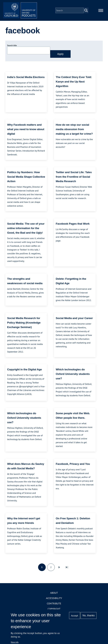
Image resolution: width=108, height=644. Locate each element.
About (54, 593)
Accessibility (54, 598)
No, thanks (89, 615)
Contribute (54, 603)
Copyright (54, 609)
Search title (12, 45)
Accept (75, 616)
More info (15, 642)
